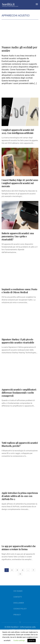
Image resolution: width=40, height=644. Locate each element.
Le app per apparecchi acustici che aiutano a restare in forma (19, 548)
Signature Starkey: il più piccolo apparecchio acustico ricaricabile (18, 341)
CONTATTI (18, 597)
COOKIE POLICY (20, 609)
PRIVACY (17, 615)
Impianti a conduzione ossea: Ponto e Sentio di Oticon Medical (19, 291)
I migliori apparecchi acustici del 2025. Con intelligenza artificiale (18, 131)
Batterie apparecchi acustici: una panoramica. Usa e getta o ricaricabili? (18, 236)
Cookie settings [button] (19, 640)
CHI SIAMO (18, 591)
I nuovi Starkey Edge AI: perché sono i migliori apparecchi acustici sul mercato (20, 183)
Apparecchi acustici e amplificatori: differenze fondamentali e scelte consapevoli (19, 393)
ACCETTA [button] (32, 641)
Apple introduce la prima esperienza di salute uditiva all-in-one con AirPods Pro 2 (20, 496)
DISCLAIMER (19, 603)
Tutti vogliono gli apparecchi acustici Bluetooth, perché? (20, 444)
